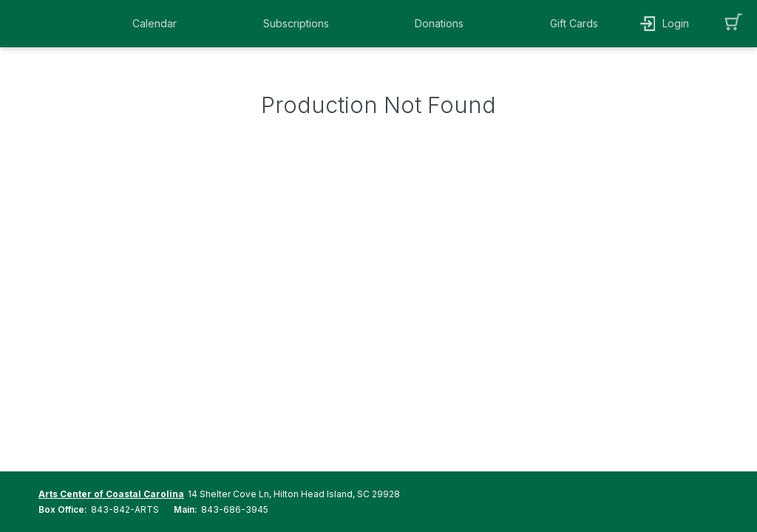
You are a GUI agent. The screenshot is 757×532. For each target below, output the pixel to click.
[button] (158, 24)
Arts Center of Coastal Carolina (111, 494)
